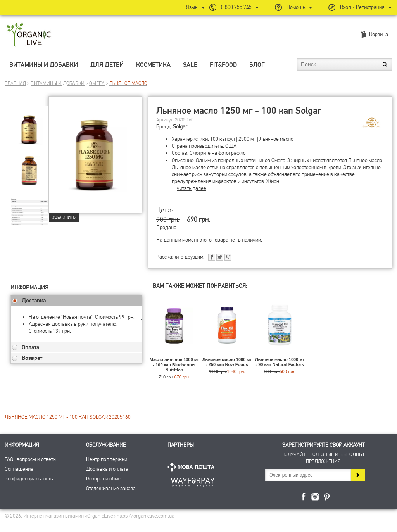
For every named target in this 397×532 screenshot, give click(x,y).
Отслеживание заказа (111, 488)
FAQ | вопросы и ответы (31, 459)
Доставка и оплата (107, 469)
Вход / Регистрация (362, 7)
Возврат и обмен (105, 479)
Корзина (379, 34)
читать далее (192, 188)
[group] (29, 124)
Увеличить (64, 217)
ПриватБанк (193, 481)
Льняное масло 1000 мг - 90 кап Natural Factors (280, 362)
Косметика (153, 65)
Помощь (296, 7)
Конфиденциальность (29, 479)
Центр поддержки (107, 459)
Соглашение (19, 469)
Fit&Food (223, 65)
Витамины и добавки (44, 65)
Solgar (180, 127)
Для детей (107, 65)
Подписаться (358, 475)
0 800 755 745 (236, 7)
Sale (190, 65)
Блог (257, 65)
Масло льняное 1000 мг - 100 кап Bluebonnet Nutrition (174, 364)
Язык (192, 7)
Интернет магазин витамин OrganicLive (29, 35)
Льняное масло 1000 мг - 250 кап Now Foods (227, 362)
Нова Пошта (193, 467)
